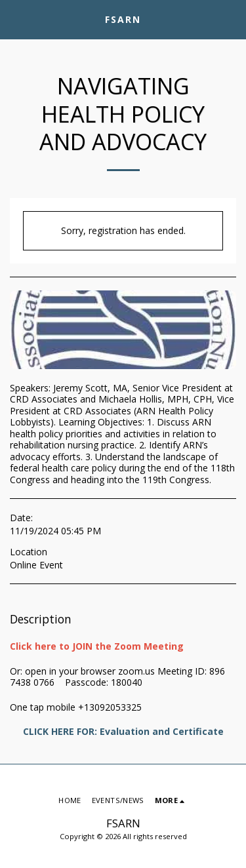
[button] (14, 19)
